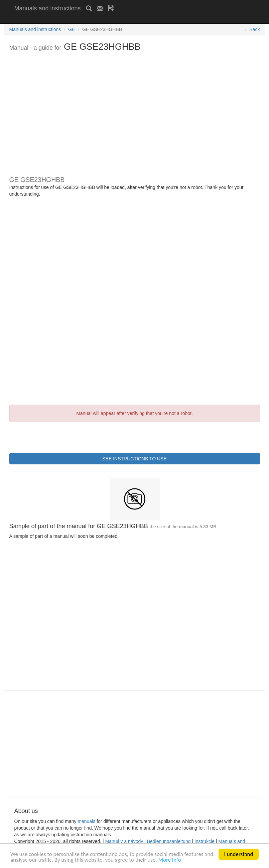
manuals (86, 821)
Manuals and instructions (48, 8)
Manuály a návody (124, 841)
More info (170, 860)
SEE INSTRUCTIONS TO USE (134, 459)
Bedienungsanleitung (169, 841)
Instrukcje (205, 841)
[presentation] (60, 437)
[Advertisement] (93, 19)
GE (72, 29)
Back (254, 29)
